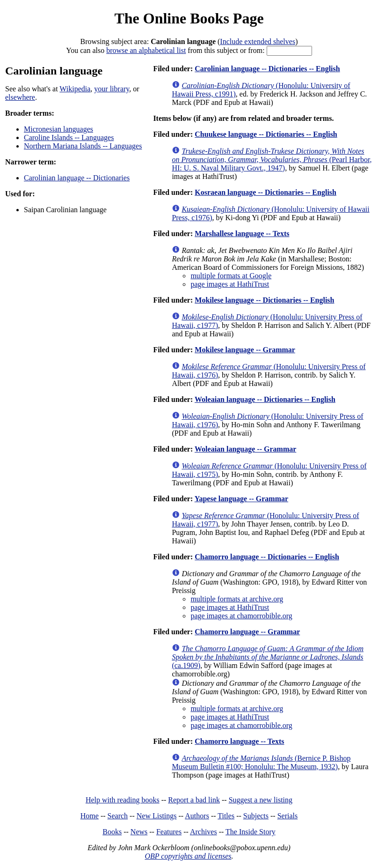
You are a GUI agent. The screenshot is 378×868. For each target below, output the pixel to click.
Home (90, 816)
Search (118, 816)
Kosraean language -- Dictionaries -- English (265, 192)
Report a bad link (194, 800)
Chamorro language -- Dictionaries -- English (267, 557)
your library (112, 89)
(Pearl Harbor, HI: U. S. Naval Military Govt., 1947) (272, 160)
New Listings (157, 816)
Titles (226, 816)
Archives (204, 832)
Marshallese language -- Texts (242, 234)
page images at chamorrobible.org (241, 616)
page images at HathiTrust (230, 284)
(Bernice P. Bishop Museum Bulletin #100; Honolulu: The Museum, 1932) (261, 762)
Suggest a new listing (261, 800)
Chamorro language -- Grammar (247, 632)
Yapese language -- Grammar (241, 499)
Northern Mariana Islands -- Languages (83, 146)
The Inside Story (251, 832)
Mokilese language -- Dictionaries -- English (264, 300)
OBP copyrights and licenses (188, 856)
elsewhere (20, 97)
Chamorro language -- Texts (239, 741)
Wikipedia (75, 89)
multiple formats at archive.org (237, 599)
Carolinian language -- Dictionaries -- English (267, 69)
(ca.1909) (268, 657)
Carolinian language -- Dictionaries (77, 178)
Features (169, 832)
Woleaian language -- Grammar (245, 449)
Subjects (256, 816)
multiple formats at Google (231, 276)
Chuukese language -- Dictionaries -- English (266, 134)
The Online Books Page (189, 18)
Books (112, 832)
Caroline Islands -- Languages (69, 137)
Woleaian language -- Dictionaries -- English (265, 399)
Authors (197, 816)
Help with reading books (123, 800)
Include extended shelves (258, 41)
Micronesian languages (58, 129)
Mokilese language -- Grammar (245, 350)
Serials (288, 816)
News (139, 832)
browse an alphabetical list (146, 50)
